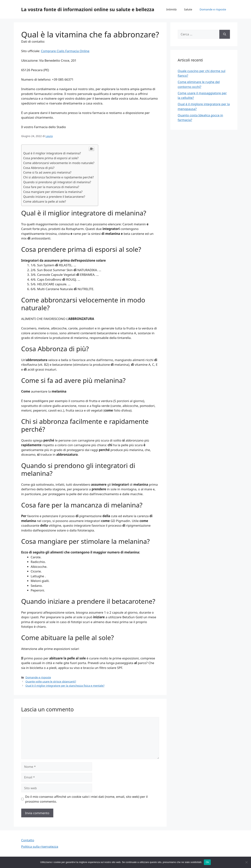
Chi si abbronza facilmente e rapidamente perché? (59, 177)
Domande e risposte (213, 9)
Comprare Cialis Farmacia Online (65, 51)
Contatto (28, 840)
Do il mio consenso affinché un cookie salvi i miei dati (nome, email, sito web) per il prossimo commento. (86, 799)
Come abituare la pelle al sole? (45, 201)
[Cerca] (225, 34)
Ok (207, 862)
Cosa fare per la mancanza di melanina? (51, 187)
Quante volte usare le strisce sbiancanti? (51, 681)
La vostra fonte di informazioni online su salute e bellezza (88, 9)
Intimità (171, 9)
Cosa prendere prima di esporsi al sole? (51, 158)
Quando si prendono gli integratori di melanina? (57, 182)
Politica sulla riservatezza (40, 846)
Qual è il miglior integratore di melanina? (52, 153)
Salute (188, 9)
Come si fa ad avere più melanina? (47, 172)
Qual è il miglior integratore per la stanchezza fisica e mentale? (65, 686)
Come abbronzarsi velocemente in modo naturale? (59, 163)
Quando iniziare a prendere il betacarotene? (54, 197)
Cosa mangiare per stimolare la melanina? (53, 192)
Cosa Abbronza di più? (39, 168)
